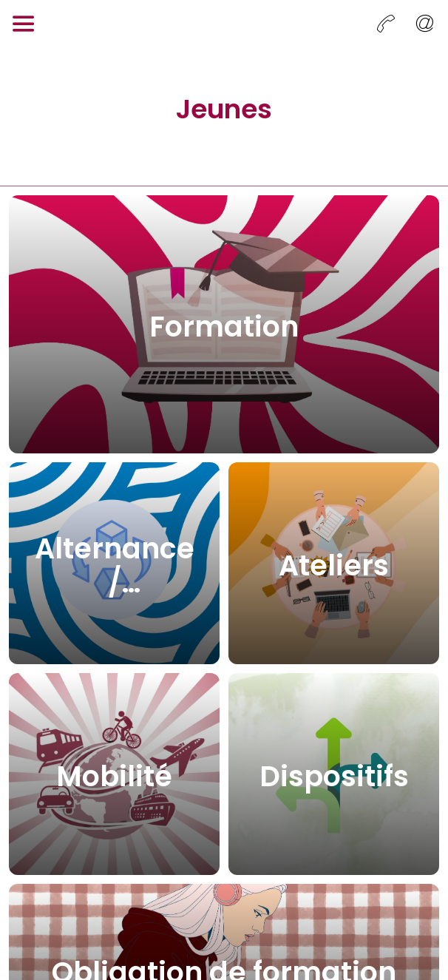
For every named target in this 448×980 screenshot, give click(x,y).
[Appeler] (386, 24)
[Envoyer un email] (424, 24)
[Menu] (24, 24)
